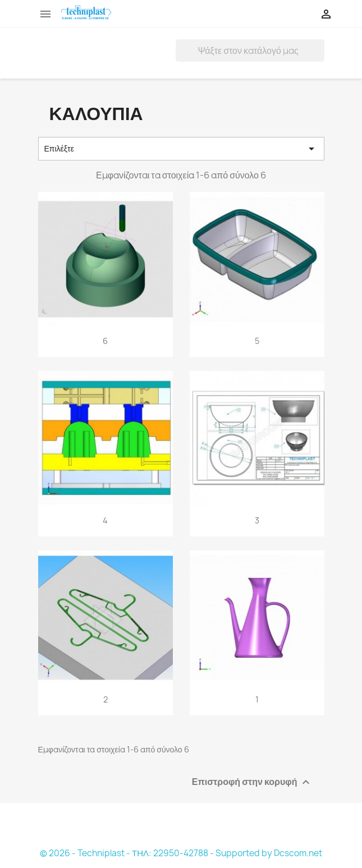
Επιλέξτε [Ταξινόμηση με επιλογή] (181, 149)
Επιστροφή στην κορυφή (252, 782)
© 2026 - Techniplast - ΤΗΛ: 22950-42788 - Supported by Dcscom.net (181, 853)
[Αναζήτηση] (250, 50)
